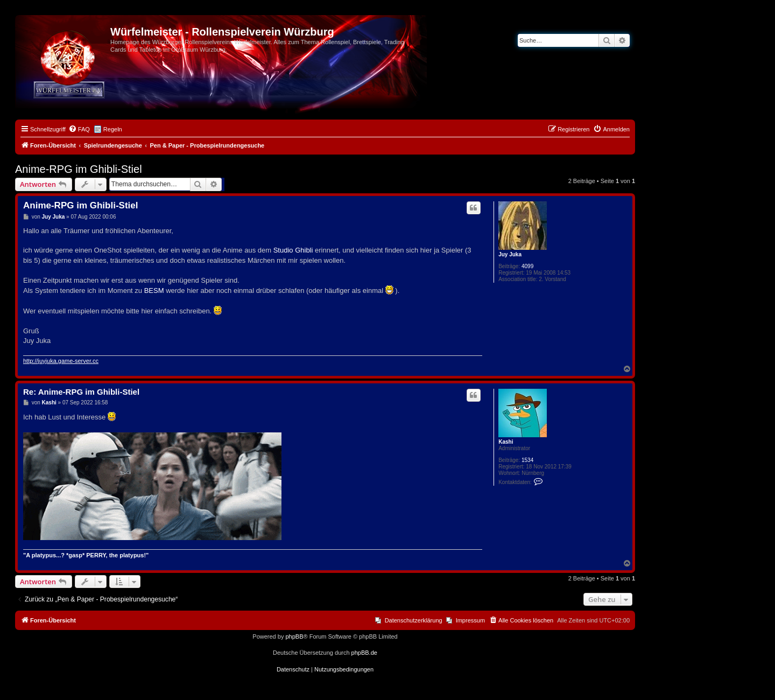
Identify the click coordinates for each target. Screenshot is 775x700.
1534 (527, 460)
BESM (154, 290)
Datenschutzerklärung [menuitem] (414, 620)
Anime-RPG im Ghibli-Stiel (79, 169)
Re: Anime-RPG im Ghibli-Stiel (81, 392)
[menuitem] (79, 129)
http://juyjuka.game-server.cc (61, 361)
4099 (527, 266)
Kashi (506, 442)
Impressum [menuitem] (470, 620)
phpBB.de (364, 653)
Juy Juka (510, 254)
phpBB (294, 636)
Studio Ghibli (293, 250)
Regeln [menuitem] (113, 129)
